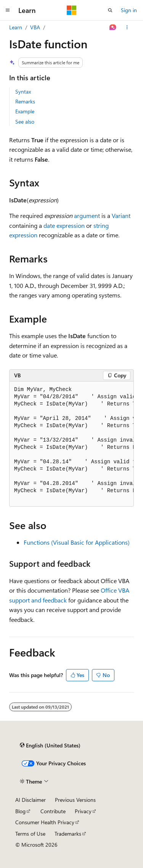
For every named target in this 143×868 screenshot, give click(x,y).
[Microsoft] (72, 10)
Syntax (23, 91)
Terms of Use (30, 834)
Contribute (53, 811)
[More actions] (127, 27)
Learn (16, 27)
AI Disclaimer (31, 800)
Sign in (129, 10)
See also (25, 122)
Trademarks (68, 834)
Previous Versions (75, 800)
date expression (64, 225)
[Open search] (110, 10)
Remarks (25, 101)
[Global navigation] (8, 10)
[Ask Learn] (113, 27)
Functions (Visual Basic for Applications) (77, 542)
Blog (20, 811)
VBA (35, 27)
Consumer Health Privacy (45, 822)
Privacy (83, 811)
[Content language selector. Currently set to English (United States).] (50, 746)
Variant (121, 215)
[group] (71, 444)
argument (87, 215)
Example (25, 111)
